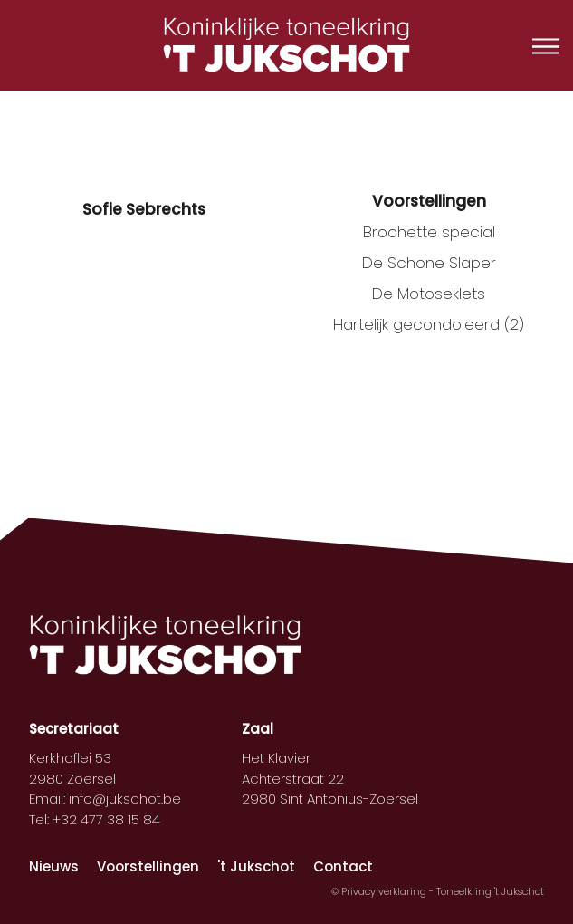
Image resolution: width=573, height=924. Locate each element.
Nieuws (54, 866)
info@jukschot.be (125, 799)
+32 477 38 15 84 (106, 819)
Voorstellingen (148, 866)
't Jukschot (256, 866)
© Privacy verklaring (380, 891)
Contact (343, 866)
